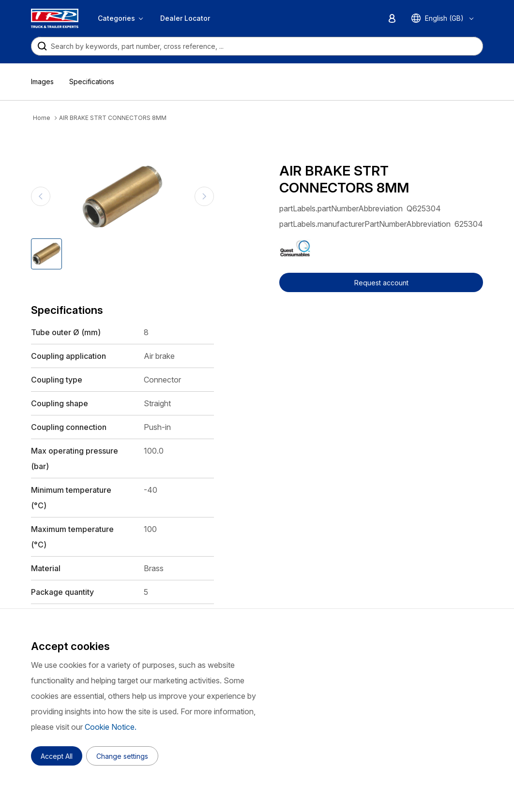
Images (42, 81)
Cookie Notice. (111, 727)
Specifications (92, 81)
